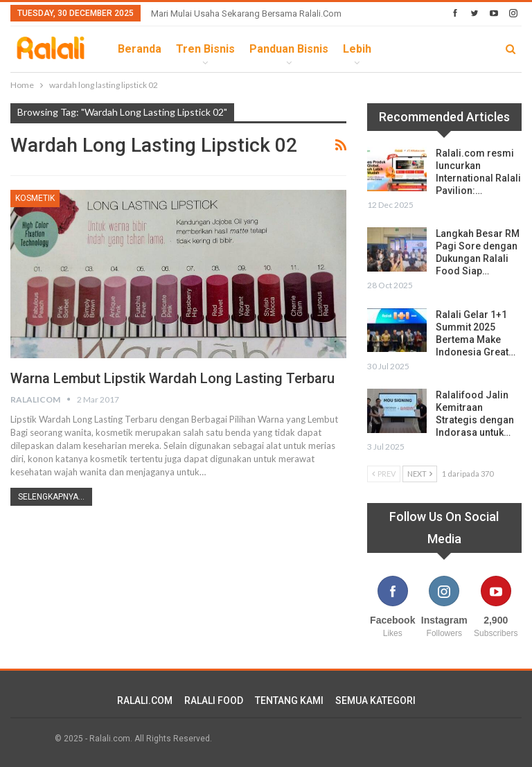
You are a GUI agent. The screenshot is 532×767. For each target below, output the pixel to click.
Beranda (140, 49)
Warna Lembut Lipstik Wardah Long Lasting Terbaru (172, 378)
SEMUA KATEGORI (375, 700)
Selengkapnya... (51, 497)
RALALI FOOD (214, 700)
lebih (357, 49)
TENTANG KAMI (289, 700)
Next (420, 474)
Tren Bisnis (205, 49)
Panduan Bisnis (289, 49)
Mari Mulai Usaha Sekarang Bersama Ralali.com (246, 14)
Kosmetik (35, 198)
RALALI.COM (145, 700)
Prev (384, 474)
